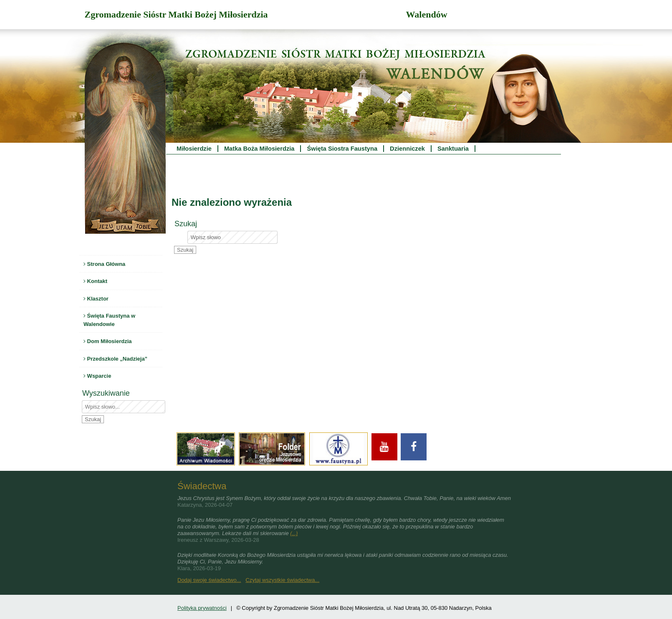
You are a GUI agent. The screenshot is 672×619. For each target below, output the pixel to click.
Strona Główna (104, 264)
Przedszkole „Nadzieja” (115, 359)
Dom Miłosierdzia (108, 341)
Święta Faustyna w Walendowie (109, 320)
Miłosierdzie (194, 149)
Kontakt (95, 281)
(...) (294, 533)
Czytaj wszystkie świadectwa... (282, 580)
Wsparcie (97, 376)
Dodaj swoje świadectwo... (209, 580)
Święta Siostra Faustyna (342, 149)
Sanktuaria (453, 149)
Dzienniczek (407, 149)
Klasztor (96, 299)
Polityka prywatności (202, 608)
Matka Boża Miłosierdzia (259, 149)
